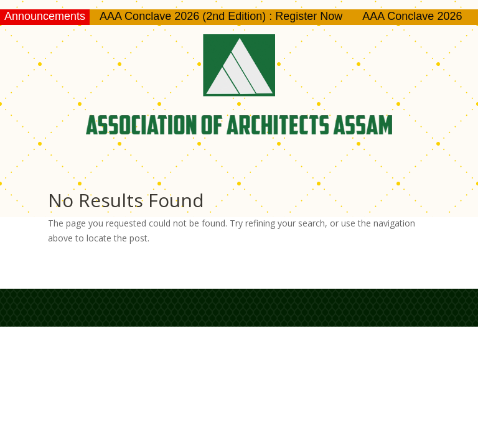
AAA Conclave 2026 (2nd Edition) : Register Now (221, 16)
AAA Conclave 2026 (412, 16)
